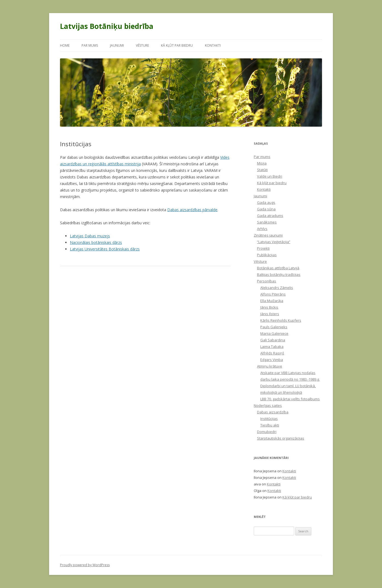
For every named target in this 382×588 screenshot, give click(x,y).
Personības (267, 281)
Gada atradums (270, 216)
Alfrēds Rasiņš (272, 353)
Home (65, 45)
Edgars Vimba (272, 360)
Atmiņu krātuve (270, 366)
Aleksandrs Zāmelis (277, 288)
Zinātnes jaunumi (268, 235)
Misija (262, 163)
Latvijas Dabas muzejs (90, 236)
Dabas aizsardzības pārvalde (192, 210)
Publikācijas (267, 255)
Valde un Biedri (270, 176)
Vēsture (142, 45)
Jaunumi (117, 45)
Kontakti (213, 45)
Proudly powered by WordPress (85, 565)
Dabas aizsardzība (273, 412)
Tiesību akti (270, 425)
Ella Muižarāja (272, 301)
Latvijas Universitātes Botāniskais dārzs (105, 249)
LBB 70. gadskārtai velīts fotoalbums (290, 399)
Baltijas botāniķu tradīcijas (279, 274)
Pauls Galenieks (274, 327)
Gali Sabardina (273, 340)
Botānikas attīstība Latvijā (278, 268)
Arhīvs (262, 229)
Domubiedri (267, 432)
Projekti (263, 248)
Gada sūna (266, 209)
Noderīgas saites (268, 405)
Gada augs (266, 202)
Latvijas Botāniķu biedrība (107, 26)
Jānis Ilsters (270, 314)
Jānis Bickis (269, 307)
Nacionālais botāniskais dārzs (96, 242)
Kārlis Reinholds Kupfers (281, 320)
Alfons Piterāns (273, 294)
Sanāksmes (267, 222)
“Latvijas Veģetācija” (274, 242)
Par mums (90, 45)
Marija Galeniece (274, 333)
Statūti (262, 170)
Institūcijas (269, 419)
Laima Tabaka (272, 347)
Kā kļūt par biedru (177, 45)
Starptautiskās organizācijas (281, 438)
